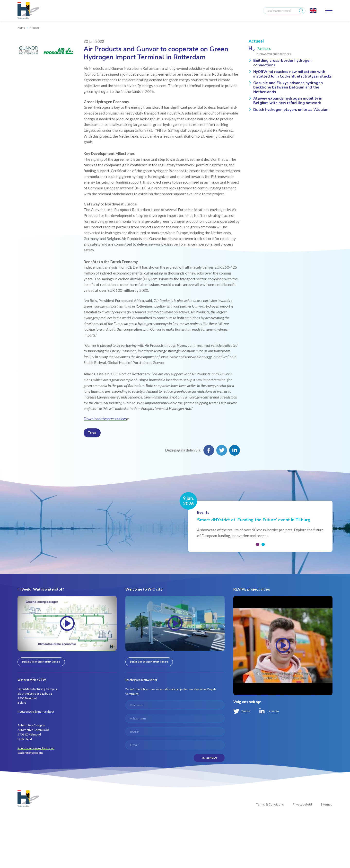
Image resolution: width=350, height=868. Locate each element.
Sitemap (327, 805)
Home (21, 28)
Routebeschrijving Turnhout (36, 712)
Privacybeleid (302, 805)
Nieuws (34, 28)
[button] (258, 544)
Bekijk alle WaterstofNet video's (41, 662)
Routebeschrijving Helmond (36, 748)
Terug (92, 433)
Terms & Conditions (270, 805)
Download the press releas (105, 419)
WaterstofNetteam (30, 753)
